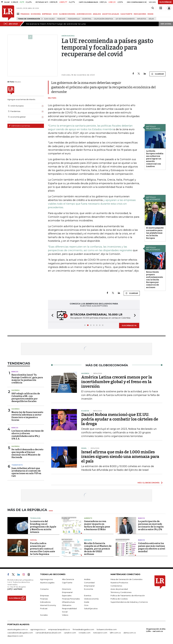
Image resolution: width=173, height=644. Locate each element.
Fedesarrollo (74, 19)
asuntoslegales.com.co (18, 629)
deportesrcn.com (15, 636)
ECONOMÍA (36, 14)
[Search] (153, 8)
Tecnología (35, 518)
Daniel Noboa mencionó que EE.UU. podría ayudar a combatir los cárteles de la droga (120, 419)
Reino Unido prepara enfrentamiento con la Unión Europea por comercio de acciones (154, 280)
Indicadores (45, 602)
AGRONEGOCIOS (84, 14)
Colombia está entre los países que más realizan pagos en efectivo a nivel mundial (152, 547)
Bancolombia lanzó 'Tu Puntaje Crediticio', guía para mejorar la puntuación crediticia (27, 379)
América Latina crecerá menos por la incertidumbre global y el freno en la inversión (117, 382)
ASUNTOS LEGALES (111, 14)
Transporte (17, 465)
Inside (87, 602)
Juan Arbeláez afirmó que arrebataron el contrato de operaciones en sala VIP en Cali (26, 472)
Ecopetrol (87, 19)
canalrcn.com (70, 633)
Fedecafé (61, 19)
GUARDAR (158, 74)
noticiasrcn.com (100, 633)
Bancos (15, 372)
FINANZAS (25, 14)
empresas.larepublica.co (59, 629)
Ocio (86, 605)
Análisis (87, 579)
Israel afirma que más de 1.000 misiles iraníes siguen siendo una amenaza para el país (120, 457)
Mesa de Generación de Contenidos (126, 579)
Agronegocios (46, 579)
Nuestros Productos (119, 583)
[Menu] (18, 14)
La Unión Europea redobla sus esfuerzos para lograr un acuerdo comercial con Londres (155, 159)
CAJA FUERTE (126, 14)
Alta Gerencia (68, 579)
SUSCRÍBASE (165, 2)
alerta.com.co (130, 633)
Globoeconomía (91, 599)
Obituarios (67, 605)
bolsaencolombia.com (107, 629)
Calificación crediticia (104, 19)
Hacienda (15, 390)
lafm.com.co (115, 633)
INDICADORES (140, 14)
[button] (52, 316)
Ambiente (88, 518)
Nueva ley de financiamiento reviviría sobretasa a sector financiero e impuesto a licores (27, 416)
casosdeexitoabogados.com (20, 633)
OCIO (55, 14)
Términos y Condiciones (121, 592)
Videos (65, 615)
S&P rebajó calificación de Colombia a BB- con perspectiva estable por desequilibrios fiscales (26, 397)
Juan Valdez (49, 19)
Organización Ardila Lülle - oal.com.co (156, 630)
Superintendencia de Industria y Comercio (129, 602)
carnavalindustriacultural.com (48, 633)
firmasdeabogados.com (83, 629)
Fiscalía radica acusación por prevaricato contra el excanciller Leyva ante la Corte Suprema (43, 549)
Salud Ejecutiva (91, 608)
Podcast (44, 608)
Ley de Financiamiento (125, 19)
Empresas (44, 596)
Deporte (88, 540)
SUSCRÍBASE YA (129, 325)
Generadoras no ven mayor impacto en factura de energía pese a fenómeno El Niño (97, 525)
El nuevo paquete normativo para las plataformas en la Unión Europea (155, 233)
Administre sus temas (19, 126)
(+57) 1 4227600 (15, 589)
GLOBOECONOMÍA (67, 14)
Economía (89, 589)
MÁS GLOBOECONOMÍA (149, 483)
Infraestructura (68, 602)
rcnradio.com (85, 633)
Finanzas (44, 599)
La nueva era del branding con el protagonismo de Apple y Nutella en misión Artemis (43, 527)
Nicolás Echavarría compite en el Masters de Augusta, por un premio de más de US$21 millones (98, 549)
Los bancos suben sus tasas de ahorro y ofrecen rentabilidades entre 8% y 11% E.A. (28, 435)
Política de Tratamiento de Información (128, 596)
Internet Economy (48, 605)
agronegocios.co (38, 629)
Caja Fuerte (67, 583)
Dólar (151, 19)
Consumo (44, 589)
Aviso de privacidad (119, 589)
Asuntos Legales (47, 583)
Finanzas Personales (71, 599)
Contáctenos (116, 586)
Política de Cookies (119, 599)
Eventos (88, 596)
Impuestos (142, 19)
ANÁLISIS (97, 14)
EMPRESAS (47, 14)
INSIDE (150, 14)
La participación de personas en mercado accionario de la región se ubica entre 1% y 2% (151, 525)
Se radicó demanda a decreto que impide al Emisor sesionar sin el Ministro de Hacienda (27, 453)
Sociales (44, 615)
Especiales (67, 596)
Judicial (33, 540)
